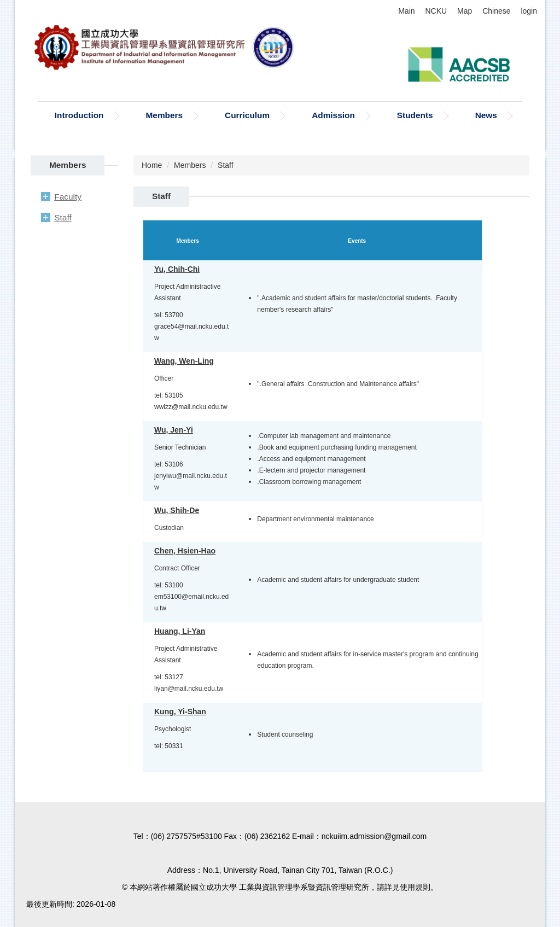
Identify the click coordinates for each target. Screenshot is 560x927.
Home (152, 165)
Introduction (79, 115)
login (529, 11)
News (486, 115)
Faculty (68, 197)
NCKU (436, 11)
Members (165, 115)
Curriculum (247, 115)
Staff (63, 217)
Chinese (496, 11)
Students (415, 115)
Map (465, 11)
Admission (333, 115)
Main (406, 11)
